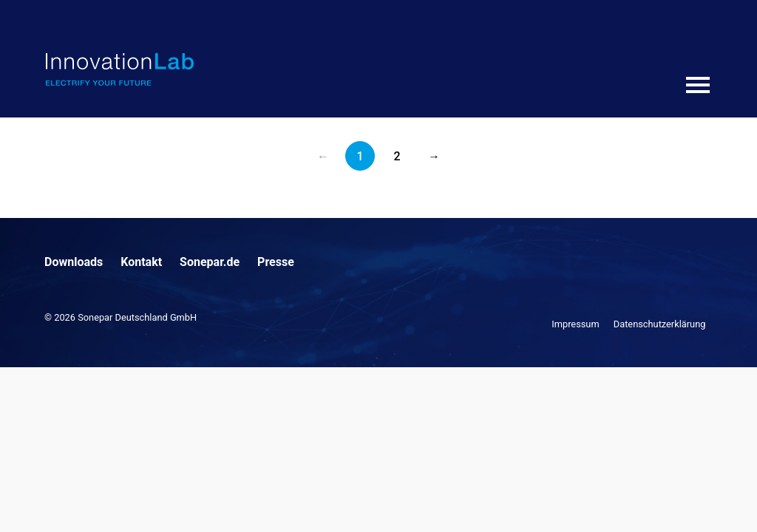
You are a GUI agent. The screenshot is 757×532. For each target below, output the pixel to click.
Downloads (74, 262)
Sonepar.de (210, 262)
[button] (33, 499)
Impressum (575, 324)
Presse (276, 262)
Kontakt (141, 262)
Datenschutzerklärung (660, 324)
